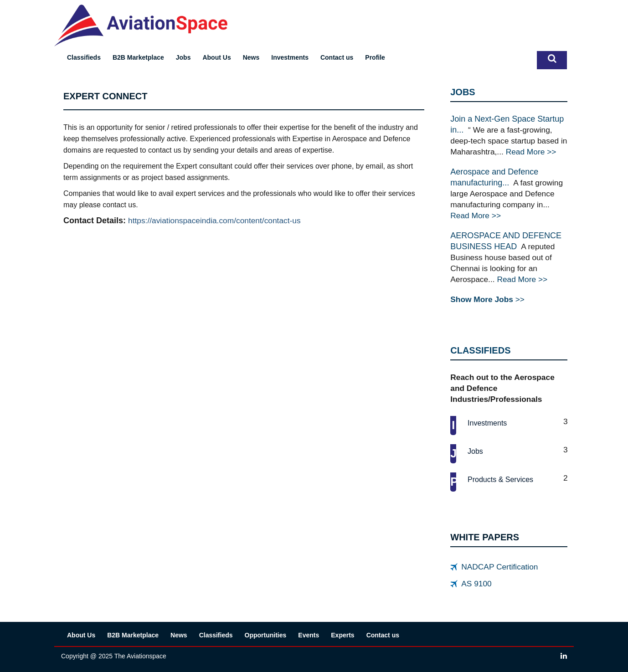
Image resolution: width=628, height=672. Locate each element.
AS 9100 (476, 584)
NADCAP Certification (499, 567)
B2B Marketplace (138, 57)
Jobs (183, 57)
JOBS (463, 92)
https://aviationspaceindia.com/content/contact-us (214, 221)
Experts (342, 635)
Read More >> (531, 152)
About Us (216, 57)
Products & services (500, 480)
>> (487, 299)
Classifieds (84, 57)
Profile (375, 57)
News (251, 57)
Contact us (337, 57)
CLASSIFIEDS (480, 350)
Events (309, 635)
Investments (290, 57)
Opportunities (266, 635)
